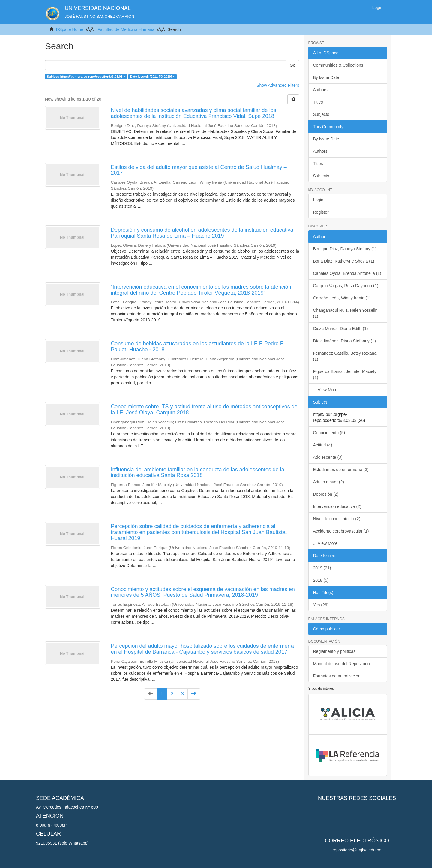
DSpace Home (70, 29)
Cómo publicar (327, 629)
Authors (320, 90)
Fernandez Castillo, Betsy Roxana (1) (345, 356)
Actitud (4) (323, 445)
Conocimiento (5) (329, 433)
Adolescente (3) (328, 457)
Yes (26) (321, 605)
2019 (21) (322, 568)
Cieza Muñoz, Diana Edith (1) (341, 329)
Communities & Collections (338, 65)
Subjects (321, 114)
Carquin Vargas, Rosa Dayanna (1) (346, 286)
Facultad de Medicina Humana (126, 29)
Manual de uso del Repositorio (342, 664)
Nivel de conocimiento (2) (337, 519)
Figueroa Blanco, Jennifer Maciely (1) (345, 374)
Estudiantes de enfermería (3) (341, 470)
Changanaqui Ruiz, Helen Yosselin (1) (345, 313)
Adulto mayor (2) (329, 482)
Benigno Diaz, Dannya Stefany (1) (345, 249)
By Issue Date (326, 77)
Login (318, 200)
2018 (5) (321, 580)
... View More (325, 390)
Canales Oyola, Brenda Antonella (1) (347, 273)
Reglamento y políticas (334, 651)
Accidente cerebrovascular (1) (341, 531)
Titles (318, 102)
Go (293, 65)
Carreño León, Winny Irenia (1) (342, 298)
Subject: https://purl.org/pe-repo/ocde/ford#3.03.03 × (86, 77)
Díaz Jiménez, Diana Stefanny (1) (345, 341)
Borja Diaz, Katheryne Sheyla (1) (344, 261)
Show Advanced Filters (278, 85)
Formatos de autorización (337, 676)
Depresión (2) (326, 494)
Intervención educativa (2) (337, 506)
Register (321, 212)
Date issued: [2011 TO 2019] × (152, 77)
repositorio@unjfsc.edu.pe (357, 850)
